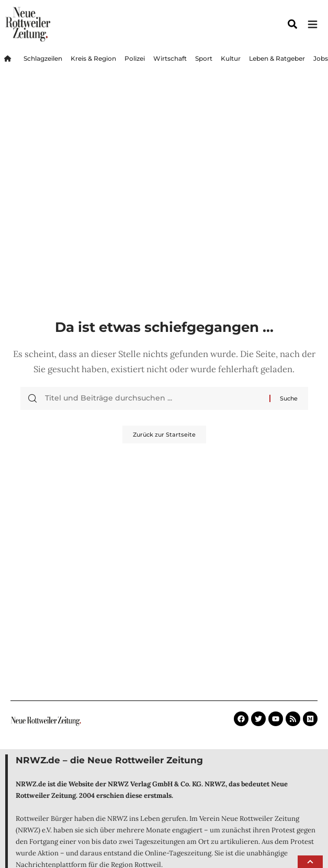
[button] (310, 862)
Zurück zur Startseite (164, 435)
